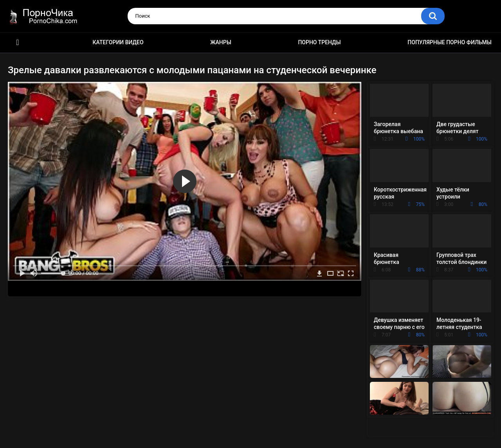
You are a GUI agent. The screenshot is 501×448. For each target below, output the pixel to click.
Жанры (221, 42)
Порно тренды (319, 42)
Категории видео (118, 42)
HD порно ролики (18, 42)
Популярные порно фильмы (450, 42)
